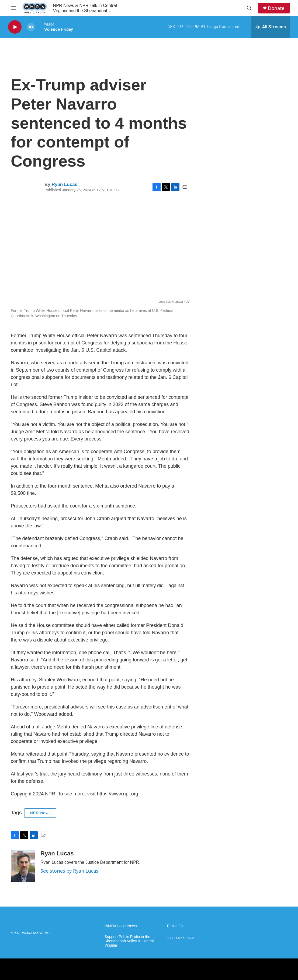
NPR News (40, 813)
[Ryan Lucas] (23, 866)
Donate (276, 8)
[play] (15, 27)
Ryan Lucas (64, 184)
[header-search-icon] (249, 8)
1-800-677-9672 (181, 938)
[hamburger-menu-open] (13, 8)
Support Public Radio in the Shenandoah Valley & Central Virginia (129, 941)
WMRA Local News (121, 926)
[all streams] (271, 27)
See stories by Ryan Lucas (69, 871)
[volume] (31, 27)
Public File (176, 926)
